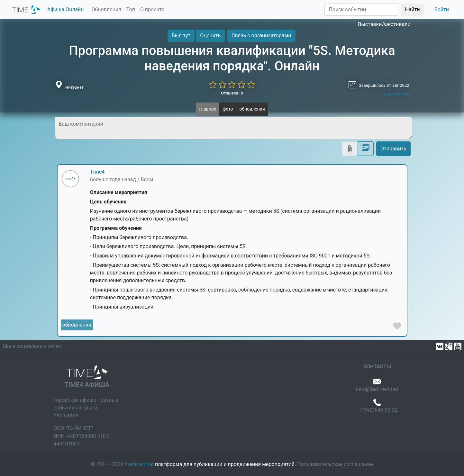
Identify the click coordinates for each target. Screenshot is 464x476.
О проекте (152, 9)
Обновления (106, 9)
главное (208, 109)
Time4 (97, 172)
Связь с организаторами (261, 36)
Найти (412, 9)
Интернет (74, 87)
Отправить (393, 149)
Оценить (210, 36)
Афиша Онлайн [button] (66, 9)
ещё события (396, 94)
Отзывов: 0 (232, 93)
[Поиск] (361, 10)
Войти (442, 9)
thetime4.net (139, 464)
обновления (252, 109)
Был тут (181, 36)
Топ (131, 9)
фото (228, 109)
